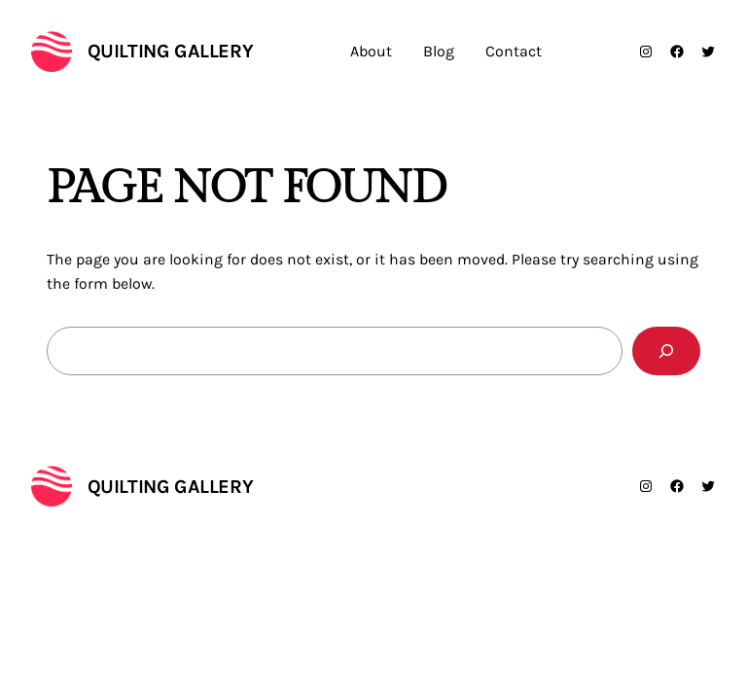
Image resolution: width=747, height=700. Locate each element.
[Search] (666, 350)
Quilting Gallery (171, 51)
